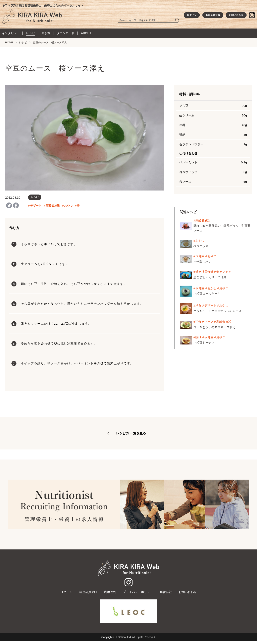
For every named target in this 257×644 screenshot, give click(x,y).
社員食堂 (207, 273)
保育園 (200, 257)
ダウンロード (66, 34)
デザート (36, 207)
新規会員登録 (88, 595)
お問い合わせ (188, 595)
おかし (212, 289)
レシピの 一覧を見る (131, 434)
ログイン (66, 595)
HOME (9, 43)
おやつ (68, 207)
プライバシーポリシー (138, 595)
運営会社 (166, 595)
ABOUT (86, 34)
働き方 (46, 34)
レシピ (31, 34)
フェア (227, 273)
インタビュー (11, 34)
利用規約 (110, 595)
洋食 (199, 306)
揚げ (199, 338)
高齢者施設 (53, 207)
